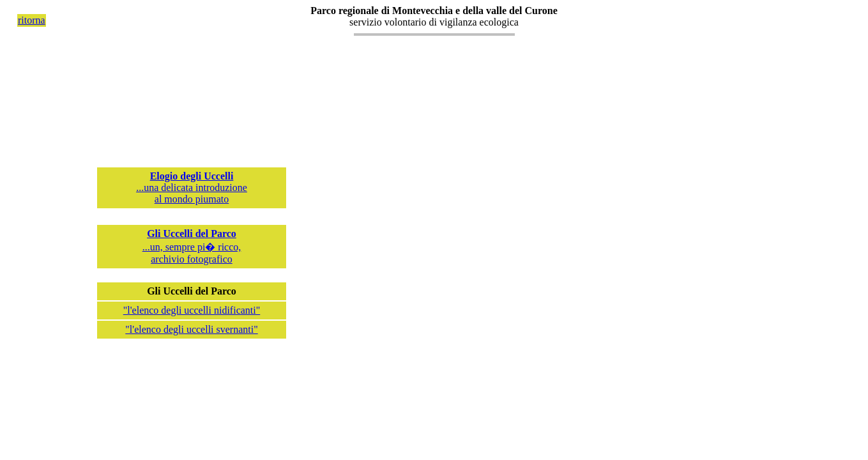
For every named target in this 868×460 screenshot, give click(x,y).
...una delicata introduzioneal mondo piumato (192, 188)
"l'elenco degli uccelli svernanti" (191, 329)
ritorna (32, 20)
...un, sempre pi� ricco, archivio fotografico (192, 246)
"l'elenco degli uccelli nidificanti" (192, 310)
